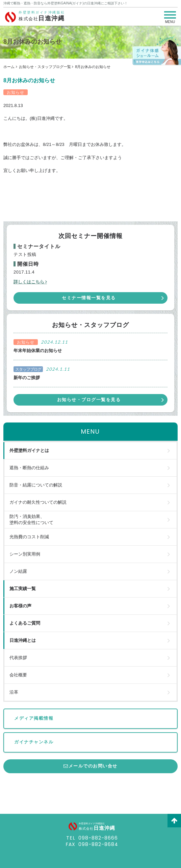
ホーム (9, 67)
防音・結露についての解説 (36, 485)
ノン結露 (18, 571)
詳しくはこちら (29, 282)
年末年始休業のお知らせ (38, 351)
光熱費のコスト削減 (29, 537)
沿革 (14, 692)
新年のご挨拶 (27, 378)
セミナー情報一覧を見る (89, 298)
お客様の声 (20, 606)
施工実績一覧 (23, 589)
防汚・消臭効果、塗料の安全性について (31, 519)
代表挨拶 (18, 658)
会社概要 (18, 675)
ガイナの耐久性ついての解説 (38, 502)
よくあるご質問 (25, 623)
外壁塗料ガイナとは (29, 450)
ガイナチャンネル (34, 742)
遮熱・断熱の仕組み (29, 468)
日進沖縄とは (23, 640)
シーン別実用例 (25, 554)
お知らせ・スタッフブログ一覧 (45, 67)
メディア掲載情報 (34, 718)
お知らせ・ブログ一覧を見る (89, 400)
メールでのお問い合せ (90, 766)
